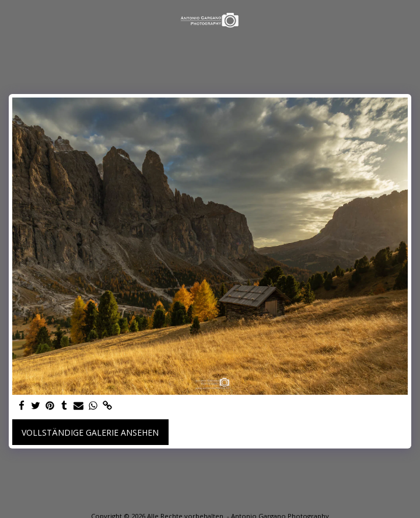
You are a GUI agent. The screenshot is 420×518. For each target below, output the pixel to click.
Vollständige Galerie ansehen (90, 432)
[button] (13, 20)
